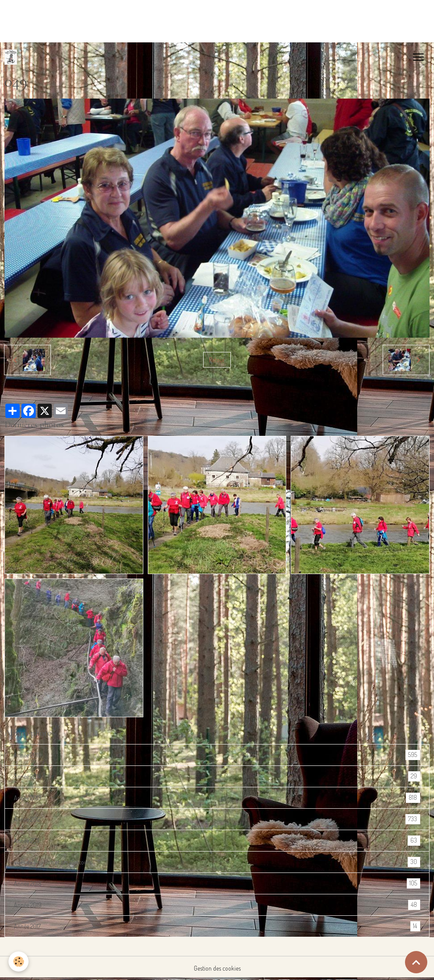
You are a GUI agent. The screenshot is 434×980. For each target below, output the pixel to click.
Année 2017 (217, 926)
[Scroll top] (416, 962)
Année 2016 (217, 755)
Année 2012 (217, 819)
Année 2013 (217, 798)
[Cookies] (19, 961)
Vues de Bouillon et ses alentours (217, 862)
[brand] (13, 57)
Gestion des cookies (217, 968)
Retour (217, 360)
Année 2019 (217, 905)
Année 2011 (217, 841)
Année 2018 (217, 883)
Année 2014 (217, 776)
